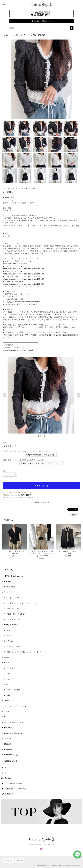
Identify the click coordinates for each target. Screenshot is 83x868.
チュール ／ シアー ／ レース (15, 706)
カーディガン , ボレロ (15, 619)
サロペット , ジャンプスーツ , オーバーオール (24, 652)
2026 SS (8, 739)
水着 (8, 695)
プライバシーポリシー (14, 783)
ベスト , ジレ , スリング (15, 614)
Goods (7, 663)
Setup (6, 657)
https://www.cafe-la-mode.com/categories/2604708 (24, 269)
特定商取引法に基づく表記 (15, 789)
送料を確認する (26, 495)
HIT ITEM (8, 582)
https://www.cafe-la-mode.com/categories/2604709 (24, 274)
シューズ (10, 679)
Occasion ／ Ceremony (13, 733)
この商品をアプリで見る (41, 502)
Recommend (9, 749)
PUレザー (8, 728)
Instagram (9, 794)
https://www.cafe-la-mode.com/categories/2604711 (24, 284)
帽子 (8, 684)
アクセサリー (12, 668)
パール (7, 701)
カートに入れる (42, 486)
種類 (4, 442)
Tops (6, 592)
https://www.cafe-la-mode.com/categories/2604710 (24, 279)
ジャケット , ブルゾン (15, 598)
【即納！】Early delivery (14, 576)
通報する (75, 515)
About (7, 768)
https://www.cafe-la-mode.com (15, 264)
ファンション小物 (13, 690)
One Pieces (9, 641)
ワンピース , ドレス (14, 646)
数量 (4, 471)
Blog (7, 773)
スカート (10, 630)
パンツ (9, 636)
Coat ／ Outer (10, 587)
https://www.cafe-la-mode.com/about (18, 350)
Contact (8, 778)
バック (9, 674)
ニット (7, 712)
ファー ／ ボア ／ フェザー (15, 722)
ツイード (8, 717)
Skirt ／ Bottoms (10, 625)
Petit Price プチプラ (12, 755)
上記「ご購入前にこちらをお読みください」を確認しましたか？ (29, 451)
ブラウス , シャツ (13, 609)
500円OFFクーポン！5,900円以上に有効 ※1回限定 (23, 460)
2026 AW (8, 744)
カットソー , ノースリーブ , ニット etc (21, 603)
